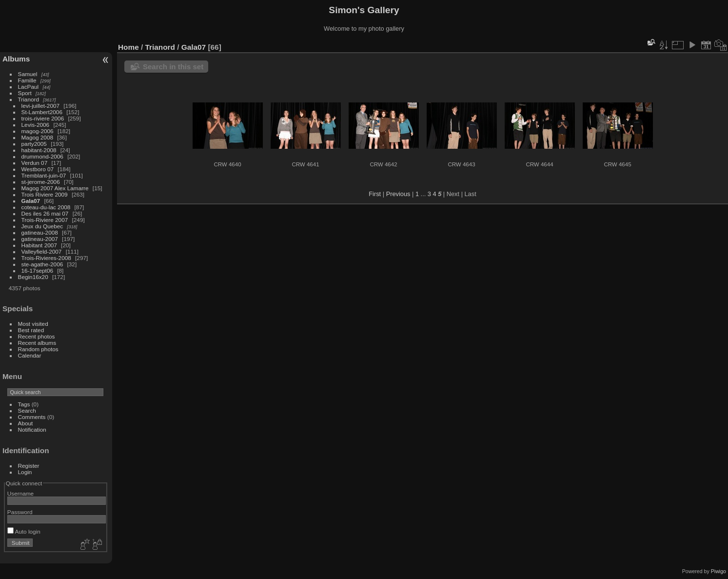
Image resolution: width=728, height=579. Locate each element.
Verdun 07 (35, 163)
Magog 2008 (37, 137)
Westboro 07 (38, 169)
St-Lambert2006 (42, 112)
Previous (398, 194)
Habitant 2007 (39, 245)
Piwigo (718, 571)
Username (20, 493)
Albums (16, 59)
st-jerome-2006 (41, 182)
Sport (25, 93)
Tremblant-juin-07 (44, 175)
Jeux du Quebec (42, 226)
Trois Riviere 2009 (45, 194)
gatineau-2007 (40, 239)
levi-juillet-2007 (40, 106)
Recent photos (37, 336)
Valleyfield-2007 (42, 251)
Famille (27, 80)
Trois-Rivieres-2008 (46, 258)
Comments (32, 417)
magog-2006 (38, 131)
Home (128, 47)
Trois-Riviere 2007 (45, 220)
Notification (32, 429)
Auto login (24, 531)
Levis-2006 (36, 125)
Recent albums (37, 343)
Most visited (33, 324)
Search (27, 410)
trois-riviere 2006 (43, 118)
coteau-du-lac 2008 (46, 207)
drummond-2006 (42, 156)
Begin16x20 (33, 277)
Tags (24, 404)
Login (25, 472)
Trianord (29, 99)
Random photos (38, 349)
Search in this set (173, 67)
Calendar (30, 355)
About (26, 423)
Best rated (31, 330)
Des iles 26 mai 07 (45, 213)
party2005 (34, 144)
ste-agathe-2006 (42, 264)
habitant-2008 (39, 150)
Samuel (28, 74)
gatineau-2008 (40, 232)
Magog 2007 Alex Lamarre (55, 188)
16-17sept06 (37, 270)
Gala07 (31, 201)
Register (29, 466)
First (375, 194)
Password (20, 512)
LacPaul (29, 87)
